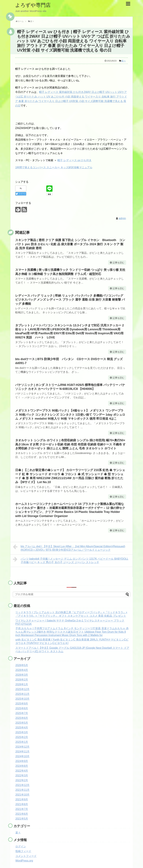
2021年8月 (22, 804)
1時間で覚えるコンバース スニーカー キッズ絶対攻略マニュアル (54, 167)
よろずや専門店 (33, 5)
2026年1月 (22, 684)
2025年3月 (22, 732)
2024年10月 (22, 756)
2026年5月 (22, 665)
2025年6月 (22, 718)
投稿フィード (23, 851)
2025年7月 (22, 713)
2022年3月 (22, 775)
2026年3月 (22, 675)
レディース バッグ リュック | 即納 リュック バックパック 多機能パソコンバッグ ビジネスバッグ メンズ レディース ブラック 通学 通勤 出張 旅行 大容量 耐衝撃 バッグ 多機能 (70, 300)
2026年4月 (22, 670)
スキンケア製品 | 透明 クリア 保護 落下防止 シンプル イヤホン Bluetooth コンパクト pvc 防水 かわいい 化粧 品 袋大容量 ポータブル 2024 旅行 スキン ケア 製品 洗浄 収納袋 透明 (70, 244)
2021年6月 (22, 814)
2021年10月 (22, 795)
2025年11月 (22, 694)
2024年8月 (22, 766)
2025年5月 (22, 723)
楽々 (124, 61)
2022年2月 (22, 780)
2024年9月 (22, 761)
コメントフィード (26, 856)
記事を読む (119, 263)
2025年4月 (22, 728)
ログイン (21, 846)
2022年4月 (22, 771)
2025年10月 (22, 699)
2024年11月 (22, 752)
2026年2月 (22, 680)
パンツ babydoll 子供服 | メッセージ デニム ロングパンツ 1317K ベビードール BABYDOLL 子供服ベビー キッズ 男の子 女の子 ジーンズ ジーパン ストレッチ (71, 560)
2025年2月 (22, 737)
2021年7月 (22, 809)
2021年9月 (22, 799)
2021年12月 (22, 785)
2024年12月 (22, 747)
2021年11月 (22, 790)
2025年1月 (22, 742)
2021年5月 (22, 819)
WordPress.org (24, 861)
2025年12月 (22, 689)
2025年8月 (22, 708)
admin (122, 218)
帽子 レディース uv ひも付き (74, 160)
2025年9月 (22, 704)
